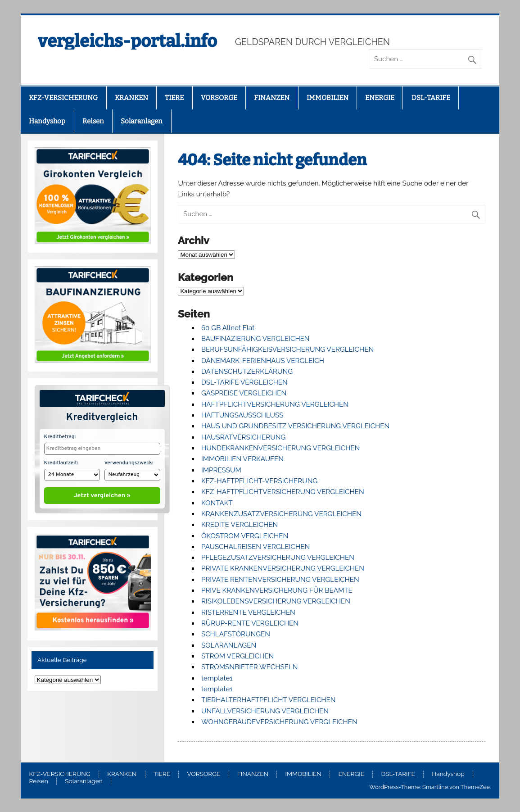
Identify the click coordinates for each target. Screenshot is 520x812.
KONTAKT (217, 503)
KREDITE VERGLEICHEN (240, 525)
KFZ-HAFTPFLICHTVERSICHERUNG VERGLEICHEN (283, 492)
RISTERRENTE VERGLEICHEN (248, 612)
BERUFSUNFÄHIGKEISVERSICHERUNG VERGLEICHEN (287, 349)
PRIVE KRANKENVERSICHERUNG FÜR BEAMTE (277, 590)
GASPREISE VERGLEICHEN (244, 393)
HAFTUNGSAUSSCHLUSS (242, 415)
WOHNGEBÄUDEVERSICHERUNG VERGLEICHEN (279, 722)
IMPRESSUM (221, 470)
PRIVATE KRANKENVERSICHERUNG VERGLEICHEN (283, 568)
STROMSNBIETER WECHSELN (250, 667)
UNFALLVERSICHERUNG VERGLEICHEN (265, 711)
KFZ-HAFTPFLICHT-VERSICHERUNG (259, 481)
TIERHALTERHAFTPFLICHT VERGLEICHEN (269, 700)
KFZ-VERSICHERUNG (63, 98)
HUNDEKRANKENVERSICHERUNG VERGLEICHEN (280, 448)
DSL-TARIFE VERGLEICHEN (244, 382)
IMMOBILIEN (328, 98)
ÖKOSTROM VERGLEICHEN (245, 536)
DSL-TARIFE (431, 98)
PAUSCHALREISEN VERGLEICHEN (255, 547)
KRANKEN (131, 98)
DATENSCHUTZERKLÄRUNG (247, 372)
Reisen (93, 121)
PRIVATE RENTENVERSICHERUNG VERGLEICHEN (280, 580)
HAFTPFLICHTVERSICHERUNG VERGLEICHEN (275, 404)
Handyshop (47, 121)
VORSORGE (219, 98)
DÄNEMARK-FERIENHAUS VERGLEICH (263, 361)
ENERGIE (380, 98)
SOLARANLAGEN (229, 645)
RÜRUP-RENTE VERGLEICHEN (250, 623)
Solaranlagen (142, 121)
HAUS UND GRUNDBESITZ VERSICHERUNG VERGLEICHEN (295, 426)
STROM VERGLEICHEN (237, 656)
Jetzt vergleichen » (102, 494)
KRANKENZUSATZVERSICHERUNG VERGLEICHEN (281, 514)
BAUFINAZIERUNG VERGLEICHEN (255, 339)
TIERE (174, 98)
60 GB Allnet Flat (228, 328)
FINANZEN (272, 98)
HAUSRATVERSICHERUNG (243, 437)
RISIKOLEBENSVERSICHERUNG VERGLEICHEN (276, 601)
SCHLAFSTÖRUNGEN (236, 634)
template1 (217, 678)
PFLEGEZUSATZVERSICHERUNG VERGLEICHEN (278, 558)
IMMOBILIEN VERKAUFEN (242, 459)
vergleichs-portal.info (127, 41)
